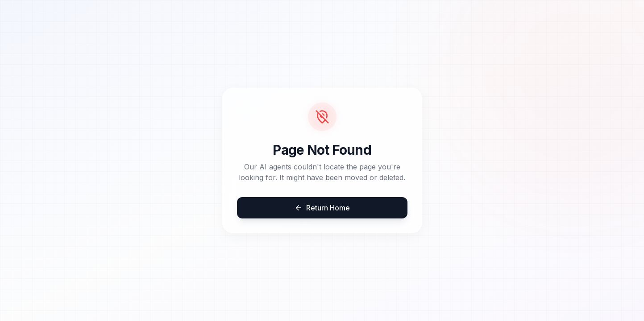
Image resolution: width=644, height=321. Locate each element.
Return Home (322, 208)
